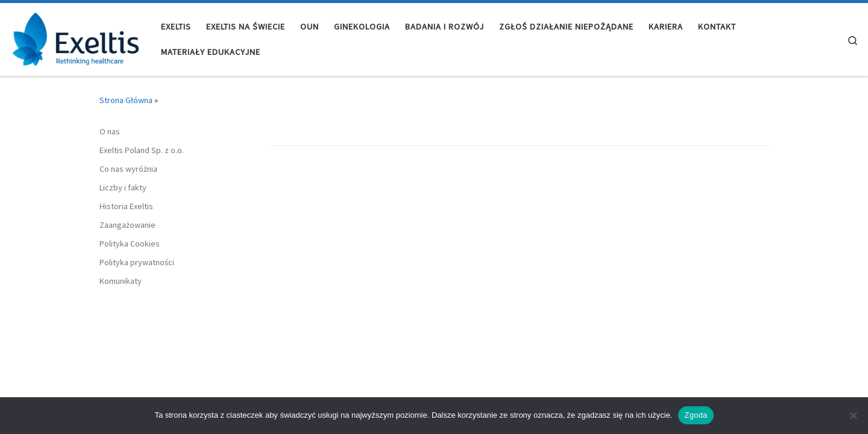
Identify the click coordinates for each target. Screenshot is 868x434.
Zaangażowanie (127, 225)
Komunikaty (121, 281)
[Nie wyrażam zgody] (853, 415)
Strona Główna (126, 100)
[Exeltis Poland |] (76, 37)
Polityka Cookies (130, 244)
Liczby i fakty (123, 187)
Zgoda (696, 415)
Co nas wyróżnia (128, 169)
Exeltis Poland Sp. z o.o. (142, 150)
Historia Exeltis (126, 206)
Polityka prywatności (137, 262)
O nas (110, 131)
